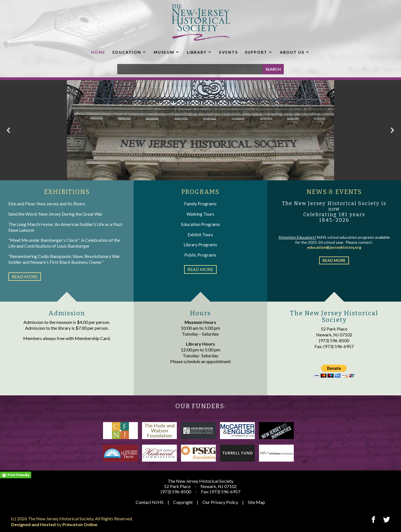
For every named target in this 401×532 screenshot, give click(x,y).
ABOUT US (292, 52)
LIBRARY (197, 52)
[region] (200, 130)
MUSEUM (164, 52)
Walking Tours (200, 214)
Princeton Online (80, 524)
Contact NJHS (150, 502)
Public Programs (200, 255)
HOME (98, 52)
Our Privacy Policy (220, 502)
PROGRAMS (200, 192)
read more (25, 276)
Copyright (183, 502)
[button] (9, 130)
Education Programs (200, 224)
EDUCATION (127, 52)
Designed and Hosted (33, 524)
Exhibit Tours (200, 234)
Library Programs (200, 244)
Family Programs (200, 204)
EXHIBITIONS (67, 192)
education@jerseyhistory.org (334, 247)
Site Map (256, 502)
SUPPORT (256, 52)
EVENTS (228, 52)
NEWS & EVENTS (334, 192)
